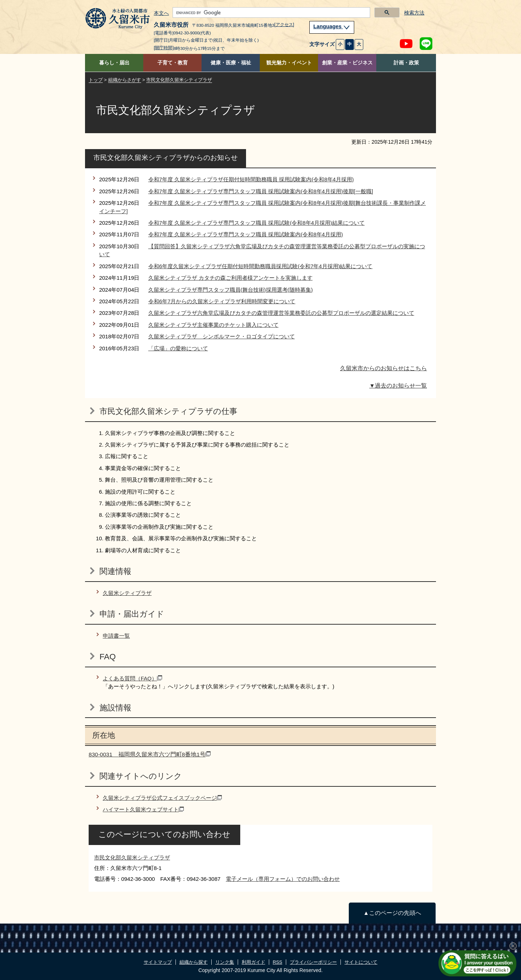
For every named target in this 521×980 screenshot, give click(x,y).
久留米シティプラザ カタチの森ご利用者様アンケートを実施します (230, 278)
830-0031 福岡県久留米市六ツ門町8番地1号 (150, 754)
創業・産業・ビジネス (347, 63)
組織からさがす (125, 80)
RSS (278, 962)
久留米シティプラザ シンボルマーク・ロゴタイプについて (222, 336)
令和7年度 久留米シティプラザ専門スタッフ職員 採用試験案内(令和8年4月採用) (246, 234)
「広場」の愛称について (178, 348)
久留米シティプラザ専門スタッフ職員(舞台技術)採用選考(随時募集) (231, 290)
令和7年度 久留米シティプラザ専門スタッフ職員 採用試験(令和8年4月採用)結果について (257, 223)
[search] (271, 13)
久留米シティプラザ (127, 593)
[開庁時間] (164, 48)
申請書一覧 (116, 636)
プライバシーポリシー (313, 962)
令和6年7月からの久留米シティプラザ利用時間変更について (222, 301)
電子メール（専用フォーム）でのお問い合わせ (283, 879)
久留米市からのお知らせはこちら (384, 368)
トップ (96, 80)
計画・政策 (406, 63)
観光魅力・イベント (289, 63)
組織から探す (194, 962)
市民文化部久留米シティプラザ (179, 80)
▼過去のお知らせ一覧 (398, 386)
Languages (332, 26)
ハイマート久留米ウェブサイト (143, 809)
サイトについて (361, 962)
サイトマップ (158, 962)
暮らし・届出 (114, 63)
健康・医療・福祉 (231, 63)
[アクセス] (284, 25)
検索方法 (414, 13)
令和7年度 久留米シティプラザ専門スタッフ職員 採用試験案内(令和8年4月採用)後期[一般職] (261, 191)
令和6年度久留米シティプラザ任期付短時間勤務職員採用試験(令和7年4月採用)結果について (260, 266)
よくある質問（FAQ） (132, 678)
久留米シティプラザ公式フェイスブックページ (162, 798)
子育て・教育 (173, 63)
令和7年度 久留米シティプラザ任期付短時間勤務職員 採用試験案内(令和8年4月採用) (251, 179)
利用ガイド (253, 962)
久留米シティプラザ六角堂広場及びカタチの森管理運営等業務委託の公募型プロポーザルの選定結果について (281, 313)
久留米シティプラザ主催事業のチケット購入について (213, 325)
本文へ (161, 13)
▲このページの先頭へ (392, 913)
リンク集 (225, 962)
